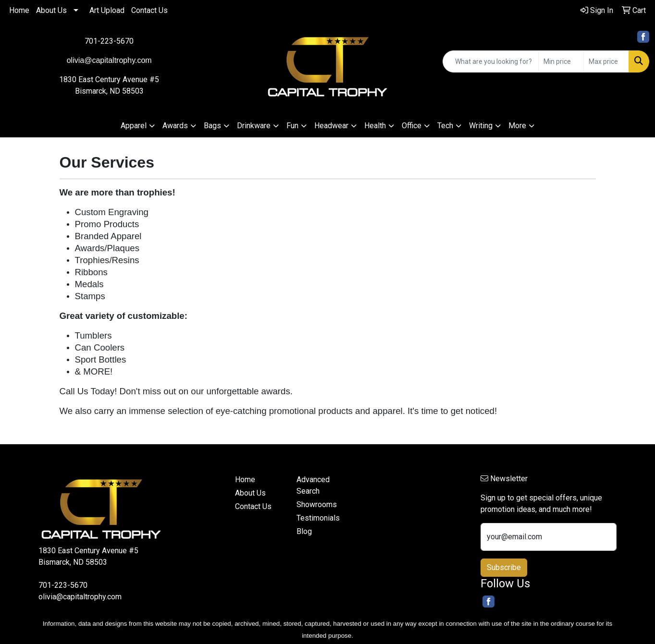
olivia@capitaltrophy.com (80, 597)
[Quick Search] (491, 61)
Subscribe (504, 567)
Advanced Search (313, 485)
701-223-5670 (109, 41)
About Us (51, 10)
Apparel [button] (134, 126)
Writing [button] (481, 126)
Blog (304, 531)
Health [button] (375, 126)
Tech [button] (445, 126)
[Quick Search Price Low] (561, 61)
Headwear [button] (331, 126)
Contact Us (149, 10)
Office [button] (412, 126)
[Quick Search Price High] (606, 61)
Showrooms (317, 504)
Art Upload (107, 10)
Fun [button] (292, 126)
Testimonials (318, 518)
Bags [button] (212, 126)
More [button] (517, 126)
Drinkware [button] (254, 126)
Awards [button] (175, 126)
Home (19, 10)
